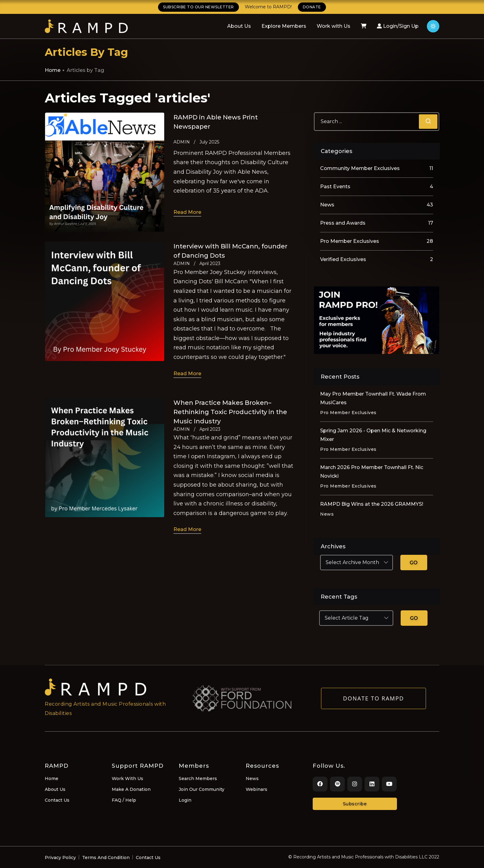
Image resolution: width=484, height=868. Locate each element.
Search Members (198, 779)
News (252, 779)
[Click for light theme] (433, 26)
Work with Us (334, 26)
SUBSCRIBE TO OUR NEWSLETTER (198, 7)
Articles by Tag (85, 70)
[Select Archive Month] (357, 563)
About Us (239, 26)
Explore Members (284, 26)
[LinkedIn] (372, 784)
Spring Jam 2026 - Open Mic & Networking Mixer (373, 435)
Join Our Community (202, 789)
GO (414, 563)
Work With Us (127, 779)
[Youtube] (389, 784)
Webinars (257, 789)
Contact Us (57, 800)
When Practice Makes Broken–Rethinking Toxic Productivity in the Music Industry (230, 412)
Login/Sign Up (398, 26)
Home (53, 70)
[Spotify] (337, 784)
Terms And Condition (106, 858)
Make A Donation (131, 789)
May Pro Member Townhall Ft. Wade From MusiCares (373, 398)
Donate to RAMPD (373, 702)
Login (185, 800)
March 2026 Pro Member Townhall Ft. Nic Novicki (372, 472)
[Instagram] (355, 784)
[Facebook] (320, 784)
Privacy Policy (60, 858)
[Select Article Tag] (356, 618)
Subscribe (355, 804)
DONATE (312, 7)
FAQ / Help (124, 800)
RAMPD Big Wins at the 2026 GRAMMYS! (372, 504)
